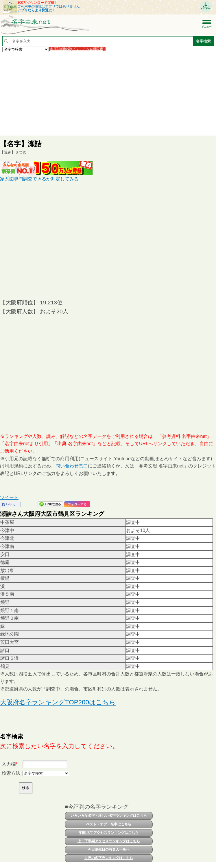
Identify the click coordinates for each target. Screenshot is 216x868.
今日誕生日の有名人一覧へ (109, 849)
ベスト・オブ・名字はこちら (109, 824)
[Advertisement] (108, 94)
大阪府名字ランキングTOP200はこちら (58, 702)
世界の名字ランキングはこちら (109, 858)
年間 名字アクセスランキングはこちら (109, 833)
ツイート (9, 497)
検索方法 (11, 773)
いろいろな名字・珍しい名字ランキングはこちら (109, 816)
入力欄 (9, 764)
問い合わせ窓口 (72, 466)
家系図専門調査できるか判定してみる (39, 179)
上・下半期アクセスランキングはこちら (109, 841)
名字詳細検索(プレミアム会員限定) (77, 49)
